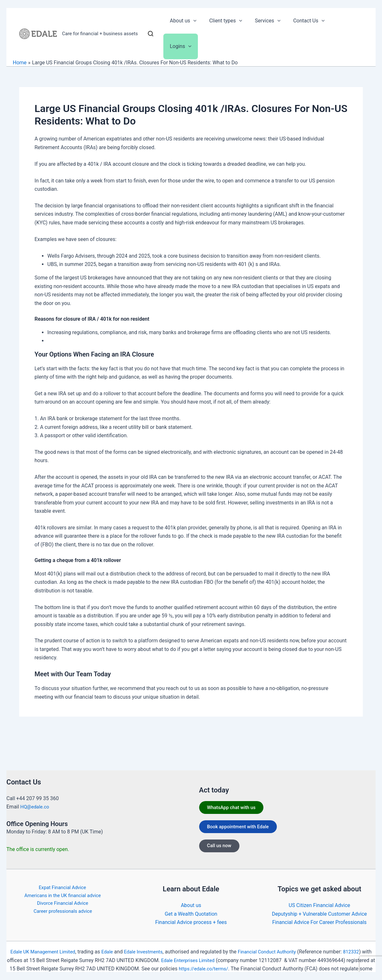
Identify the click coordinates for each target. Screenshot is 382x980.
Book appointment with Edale (242, 821)
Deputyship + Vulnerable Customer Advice (320, 905)
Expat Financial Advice (61, 879)
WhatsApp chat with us (235, 800)
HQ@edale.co (36, 798)
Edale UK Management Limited (43, 943)
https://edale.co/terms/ (235, 960)
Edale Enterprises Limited (208, 952)
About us (191, 897)
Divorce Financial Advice (62, 896)
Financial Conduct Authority (276, 943)
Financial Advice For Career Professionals (319, 914)
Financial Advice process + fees (191, 914)
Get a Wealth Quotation (191, 905)
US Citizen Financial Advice (319, 897)
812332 (363, 943)
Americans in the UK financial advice (63, 888)
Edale (110, 943)
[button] (202, 21)
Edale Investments (149, 943)
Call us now (222, 842)
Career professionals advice (64, 905)
